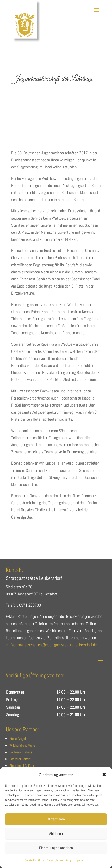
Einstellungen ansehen (56, 848)
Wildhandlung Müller (23, 745)
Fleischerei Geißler (22, 766)
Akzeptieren (56, 819)
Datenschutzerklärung (59, 860)
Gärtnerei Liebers (21, 752)
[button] (104, 775)
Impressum (81, 860)
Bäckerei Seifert (20, 759)
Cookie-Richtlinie (34, 860)
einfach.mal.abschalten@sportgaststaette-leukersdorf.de (51, 645)
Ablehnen (56, 833)
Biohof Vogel (18, 738)
